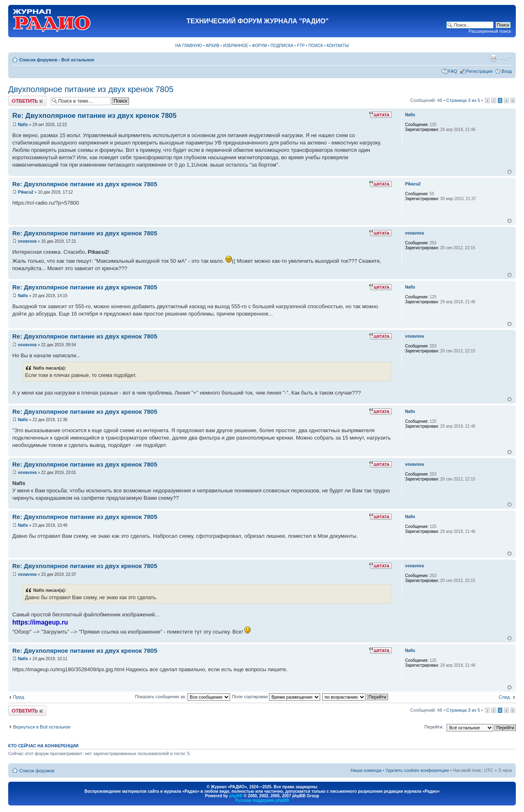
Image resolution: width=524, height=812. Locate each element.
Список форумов (38, 60)
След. (505, 697)
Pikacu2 (26, 192)
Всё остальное (78, 60)
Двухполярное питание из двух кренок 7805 (91, 89)
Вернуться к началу (509, 172)
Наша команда (366, 770)
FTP (301, 46)
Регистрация (479, 71)
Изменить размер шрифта (506, 58)
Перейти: (434, 727)
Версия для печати (493, 58)
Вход (507, 71)
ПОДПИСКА (282, 46)
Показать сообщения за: (183, 697)
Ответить (27, 101)
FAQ (453, 71)
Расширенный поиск (490, 31)
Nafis (23, 125)
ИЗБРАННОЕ (236, 46)
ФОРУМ (259, 46)
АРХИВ (212, 46)
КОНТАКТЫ (338, 46)
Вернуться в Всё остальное (42, 727)
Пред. (19, 697)
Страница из (463, 100)
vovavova (27, 241)
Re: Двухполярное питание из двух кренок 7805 (94, 116)
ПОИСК (316, 46)
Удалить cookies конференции (417, 770)
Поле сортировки (276, 697)
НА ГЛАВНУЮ (189, 46)
